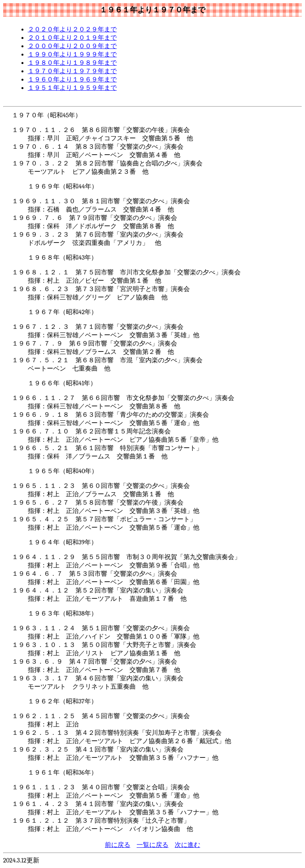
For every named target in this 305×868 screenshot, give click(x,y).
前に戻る (118, 845)
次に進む (187, 845)
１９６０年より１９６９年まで (72, 80)
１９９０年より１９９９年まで (72, 54)
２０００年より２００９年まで (72, 46)
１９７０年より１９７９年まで (72, 71)
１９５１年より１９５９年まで (72, 88)
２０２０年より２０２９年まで (72, 29)
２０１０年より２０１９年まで (72, 38)
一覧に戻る (152, 845)
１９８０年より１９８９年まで (72, 63)
